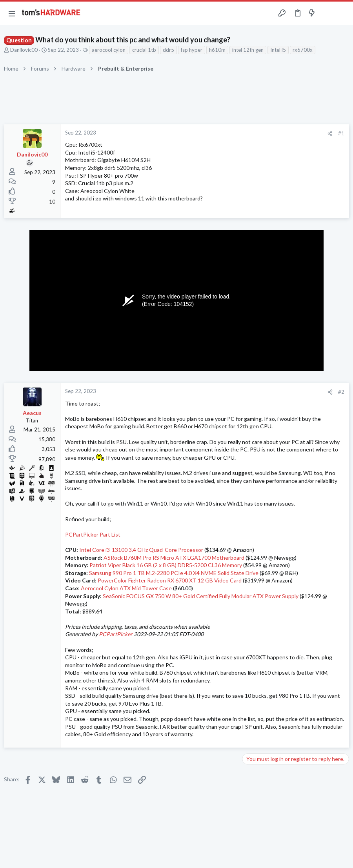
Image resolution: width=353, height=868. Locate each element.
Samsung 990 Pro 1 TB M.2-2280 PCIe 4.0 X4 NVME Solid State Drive (174, 573)
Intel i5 (278, 50)
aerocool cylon (109, 50)
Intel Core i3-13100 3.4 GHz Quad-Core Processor (141, 550)
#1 (341, 133)
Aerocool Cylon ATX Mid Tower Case (126, 588)
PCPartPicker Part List (93, 534)
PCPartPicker (116, 634)
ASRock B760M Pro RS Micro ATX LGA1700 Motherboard (174, 558)
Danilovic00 (24, 50)
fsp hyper (192, 50)
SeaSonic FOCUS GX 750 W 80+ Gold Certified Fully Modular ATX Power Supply (201, 596)
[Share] (330, 134)
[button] (12, 13)
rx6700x (303, 50)
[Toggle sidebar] (327, 13)
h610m (217, 50)
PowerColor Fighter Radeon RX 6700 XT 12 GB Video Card (170, 580)
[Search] (342, 14)
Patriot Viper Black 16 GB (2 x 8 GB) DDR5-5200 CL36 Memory (166, 565)
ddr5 (168, 50)
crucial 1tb (144, 50)
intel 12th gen (248, 50)
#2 (341, 392)
